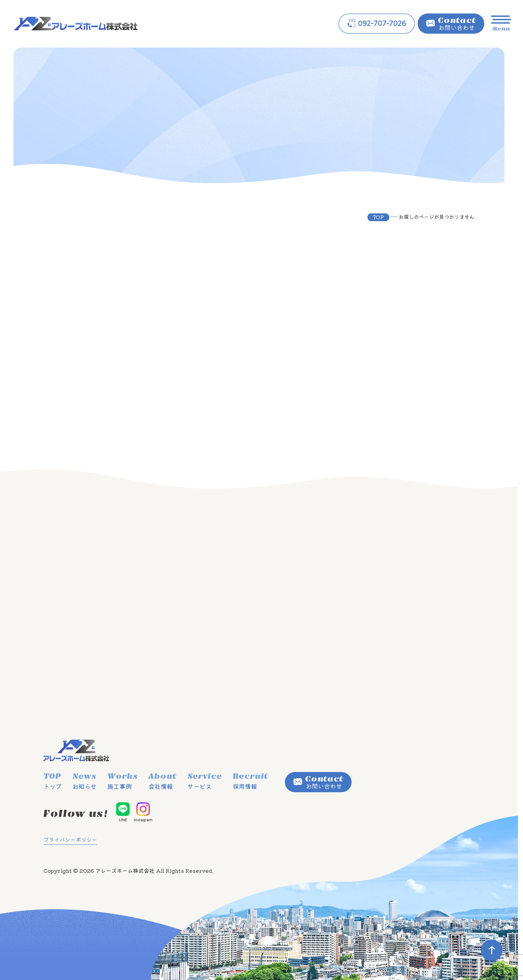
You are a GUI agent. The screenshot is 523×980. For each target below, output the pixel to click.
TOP (378, 217)
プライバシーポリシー (70, 839)
